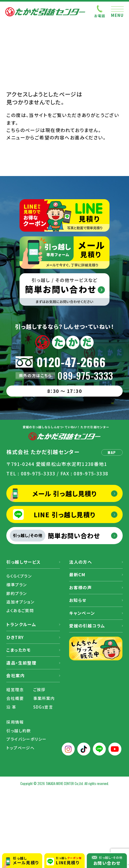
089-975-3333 (85, 376)
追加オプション (20, 602)
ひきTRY (15, 637)
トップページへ (20, 748)
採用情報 (15, 722)
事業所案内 (44, 698)
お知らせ (78, 600)
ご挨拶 (39, 689)
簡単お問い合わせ (55, 536)
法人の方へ (81, 562)
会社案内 (16, 676)
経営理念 (15, 689)
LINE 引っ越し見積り (65, 515)
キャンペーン (82, 613)
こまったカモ (19, 650)
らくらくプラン (19, 576)
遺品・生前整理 (21, 663)
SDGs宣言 (43, 707)
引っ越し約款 (19, 731)
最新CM (77, 575)
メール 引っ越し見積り (64, 493)
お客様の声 (80, 587)
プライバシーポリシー (26, 739)
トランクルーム (21, 624)
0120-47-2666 (71, 362)
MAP (112, 452)
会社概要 (15, 698)
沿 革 (11, 707)
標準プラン (16, 585)
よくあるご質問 (20, 610)
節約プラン (16, 593)
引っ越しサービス (23, 562)
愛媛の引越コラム (87, 626)
